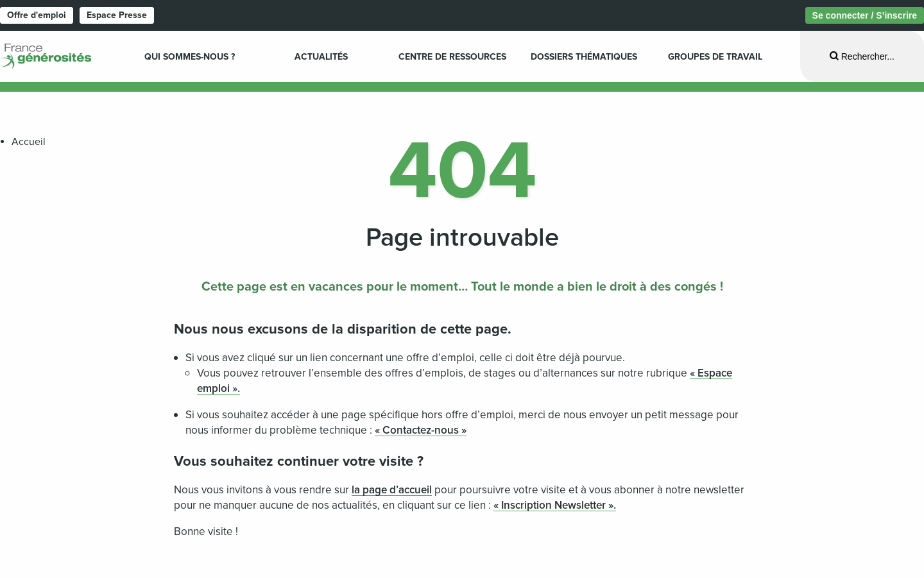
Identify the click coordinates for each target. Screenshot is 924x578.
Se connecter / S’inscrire (865, 15)
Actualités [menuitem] (321, 57)
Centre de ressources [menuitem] (452, 57)
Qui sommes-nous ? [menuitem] (190, 57)
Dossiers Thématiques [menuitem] (584, 57)
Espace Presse (117, 15)
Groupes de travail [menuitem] (715, 57)
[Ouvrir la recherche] (862, 56)
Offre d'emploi (37, 15)
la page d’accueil (392, 490)
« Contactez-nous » (421, 430)
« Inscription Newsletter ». (555, 505)
